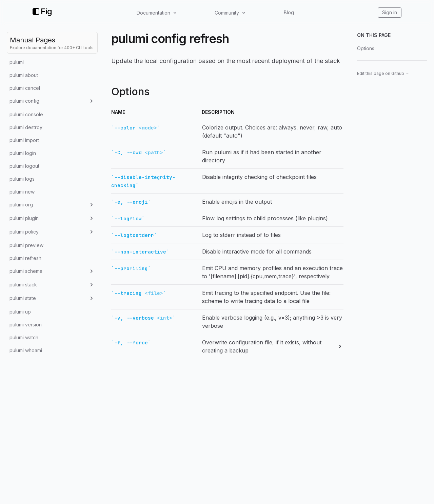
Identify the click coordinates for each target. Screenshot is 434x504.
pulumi (17, 62)
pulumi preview (26, 245)
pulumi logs (22, 179)
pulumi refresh (25, 258)
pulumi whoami (26, 350)
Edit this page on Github (383, 73)
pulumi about (24, 75)
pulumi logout (24, 166)
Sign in (390, 12)
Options (366, 48)
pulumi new (22, 192)
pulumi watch (24, 337)
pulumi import (24, 140)
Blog (289, 12)
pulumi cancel (25, 88)
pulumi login (23, 153)
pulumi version (26, 325)
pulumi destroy (26, 127)
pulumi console (26, 114)
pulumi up (20, 312)
